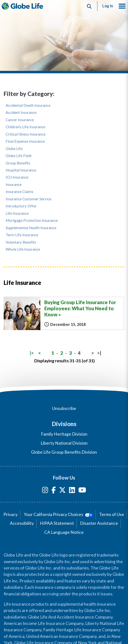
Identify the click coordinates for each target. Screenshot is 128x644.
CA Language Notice (64, 532)
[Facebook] (54, 491)
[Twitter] (62, 491)
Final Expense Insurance (25, 141)
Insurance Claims (20, 192)
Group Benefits (18, 163)
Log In (108, 6)
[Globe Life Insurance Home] (22, 6)
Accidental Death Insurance (28, 105)
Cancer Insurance (20, 120)
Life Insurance (17, 213)
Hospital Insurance (21, 170)
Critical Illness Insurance (26, 134)
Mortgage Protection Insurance (32, 220)
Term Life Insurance (22, 235)
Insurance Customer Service (29, 199)
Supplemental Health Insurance (31, 228)
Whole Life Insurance (23, 249)
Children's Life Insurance (25, 127)
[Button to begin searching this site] (89, 6)
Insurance (14, 185)
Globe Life (14, 149)
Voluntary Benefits (21, 242)
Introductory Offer (21, 206)
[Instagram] (45, 491)
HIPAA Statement (57, 523)
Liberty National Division (64, 443)
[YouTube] (82, 491)
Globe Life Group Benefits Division (64, 452)
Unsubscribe (64, 408)
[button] (122, 6)
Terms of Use (112, 514)
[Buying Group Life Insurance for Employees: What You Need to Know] (64, 313)
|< (32, 353)
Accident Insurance (21, 113)
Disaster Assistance (99, 523)
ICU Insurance (17, 177)
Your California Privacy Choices (58, 514)
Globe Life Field (18, 156)
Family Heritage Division (64, 434)
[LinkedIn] (72, 491)
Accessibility (22, 523)
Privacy (11, 514)
